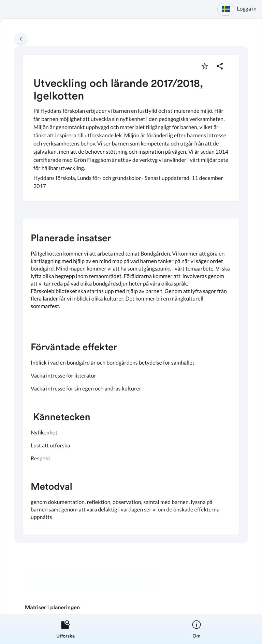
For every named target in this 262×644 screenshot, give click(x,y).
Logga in (247, 9)
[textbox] (131, 377)
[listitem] (65, 629)
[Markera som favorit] (205, 66)
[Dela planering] (220, 66)
